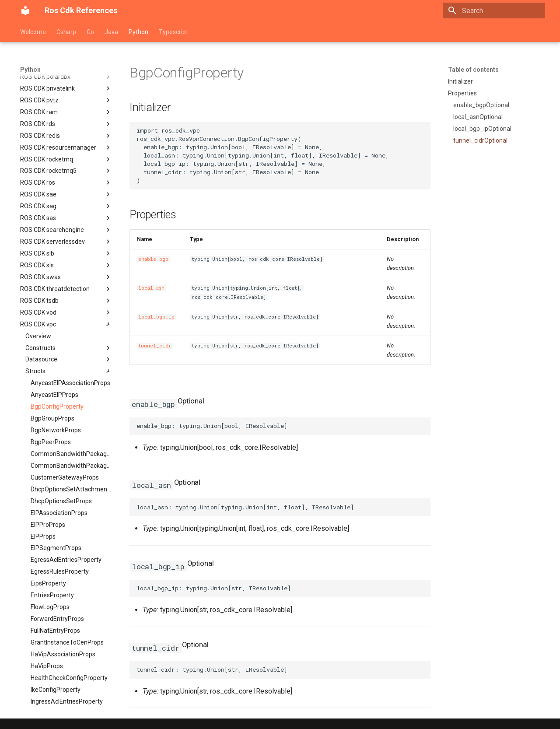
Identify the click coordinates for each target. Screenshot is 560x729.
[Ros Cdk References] (25, 11)
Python (138, 32)
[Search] (494, 11)
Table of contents (473, 70)
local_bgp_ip (156, 317)
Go (90, 32)
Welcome (33, 32)
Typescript (173, 32)
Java (111, 32)
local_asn (151, 288)
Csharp (66, 32)
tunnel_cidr (155, 346)
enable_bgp (153, 259)
